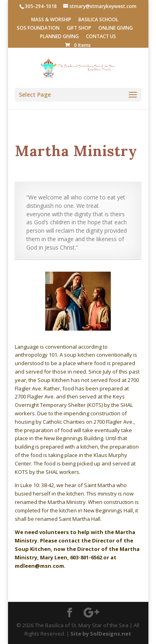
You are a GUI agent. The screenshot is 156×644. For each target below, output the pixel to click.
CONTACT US (101, 37)
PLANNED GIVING (59, 37)
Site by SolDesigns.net (101, 634)
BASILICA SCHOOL (98, 20)
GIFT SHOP (79, 28)
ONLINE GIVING (116, 28)
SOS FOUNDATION (38, 28)
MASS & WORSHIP (51, 20)
